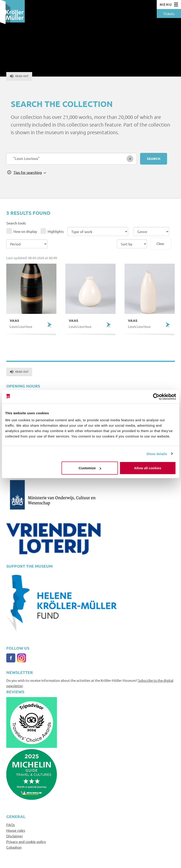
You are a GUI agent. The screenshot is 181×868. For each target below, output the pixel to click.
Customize (90, 468)
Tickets (169, 14)
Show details (157, 454)
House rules (16, 830)
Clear (160, 244)
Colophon (14, 847)
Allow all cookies (148, 468)
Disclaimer (15, 836)
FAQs (11, 825)
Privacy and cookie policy (26, 841)
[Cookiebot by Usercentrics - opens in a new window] (156, 397)
